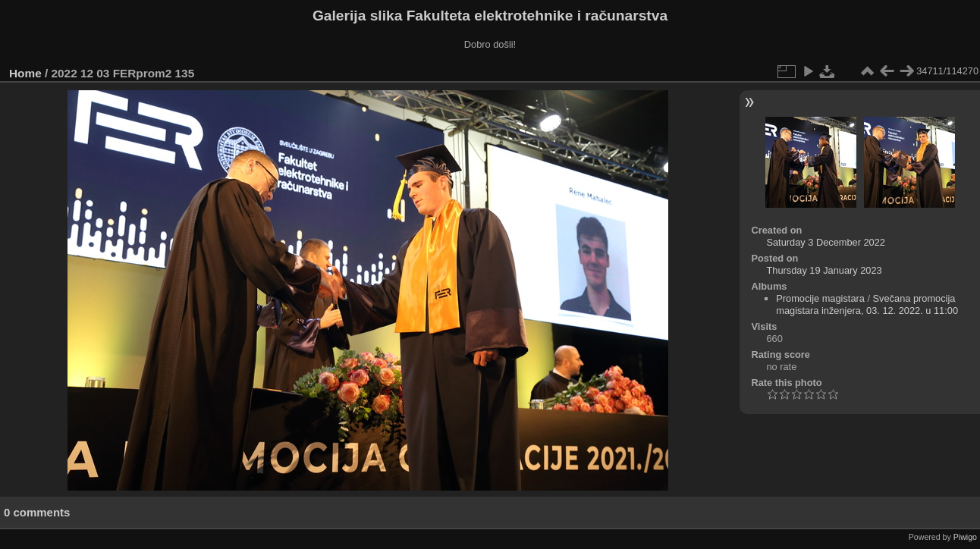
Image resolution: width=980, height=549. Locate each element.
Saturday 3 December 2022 (826, 242)
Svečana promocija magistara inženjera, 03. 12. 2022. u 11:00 (867, 304)
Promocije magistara (820, 298)
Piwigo (965, 537)
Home (25, 73)
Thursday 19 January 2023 (824, 270)
